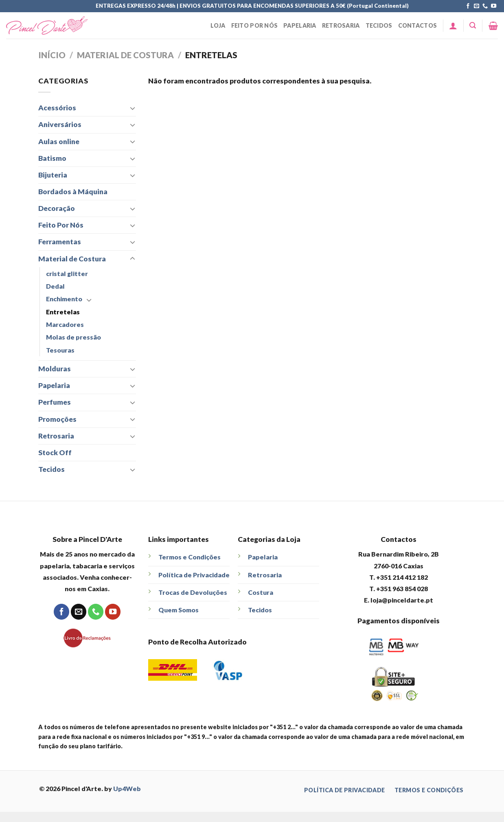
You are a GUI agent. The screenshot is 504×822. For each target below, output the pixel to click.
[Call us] (485, 6)
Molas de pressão (73, 337)
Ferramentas (60, 242)
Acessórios (57, 108)
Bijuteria (53, 175)
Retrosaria (341, 25)
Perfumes (55, 402)
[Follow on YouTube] (494, 6)
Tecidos (379, 25)
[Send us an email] (477, 6)
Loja (218, 25)
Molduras (55, 369)
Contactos (418, 25)
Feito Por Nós (255, 25)
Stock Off (55, 453)
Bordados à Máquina (73, 192)
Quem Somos (179, 610)
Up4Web (127, 788)
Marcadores (65, 324)
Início (52, 55)
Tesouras (60, 350)
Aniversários (60, 124)
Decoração (57, 208)
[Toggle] (133, 108)
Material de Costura (125, 55)
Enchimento (64, 299)
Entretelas (63, 312)
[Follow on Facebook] (468, 6)
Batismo (52, 158)
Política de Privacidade (194, 575)
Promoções (57, 419)
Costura (261, 592)
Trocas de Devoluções (193, 592)
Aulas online (59, 141)
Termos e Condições (190, 557)
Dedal (55, 286)
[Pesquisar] (473, 25)
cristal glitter (67, 273)
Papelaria (300, 25)
